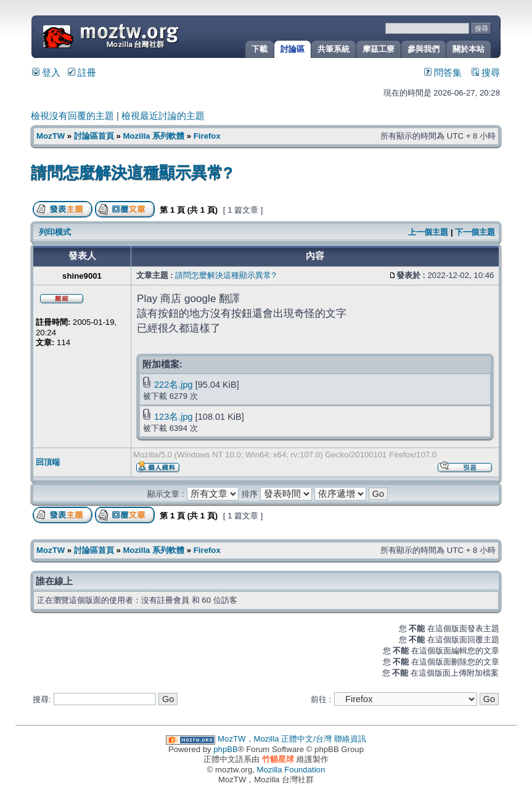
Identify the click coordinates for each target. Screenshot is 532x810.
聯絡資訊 (350, 739)
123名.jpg (174, 417)
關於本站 (469, 49)
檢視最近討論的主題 (163, 116)
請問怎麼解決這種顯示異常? (132, 173)
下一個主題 (475, 232)
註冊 (82, 73)
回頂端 (48, 462)
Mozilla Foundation (291, 770)
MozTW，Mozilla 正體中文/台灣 (275, 739)
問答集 (443, 73)
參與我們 (424, 49)
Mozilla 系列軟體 (153, 136)
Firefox (207, 136)
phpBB (226, 749)
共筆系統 (334, 49)
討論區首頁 (94, 136)
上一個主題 (428, 232)
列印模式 (55, 232)
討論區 (293, 49)
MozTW (141, 35)
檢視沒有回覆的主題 (72, 116)
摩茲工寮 (379, 49)
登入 (46, 73)
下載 (260, 49)
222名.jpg (174, 385)
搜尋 (486, 73)
